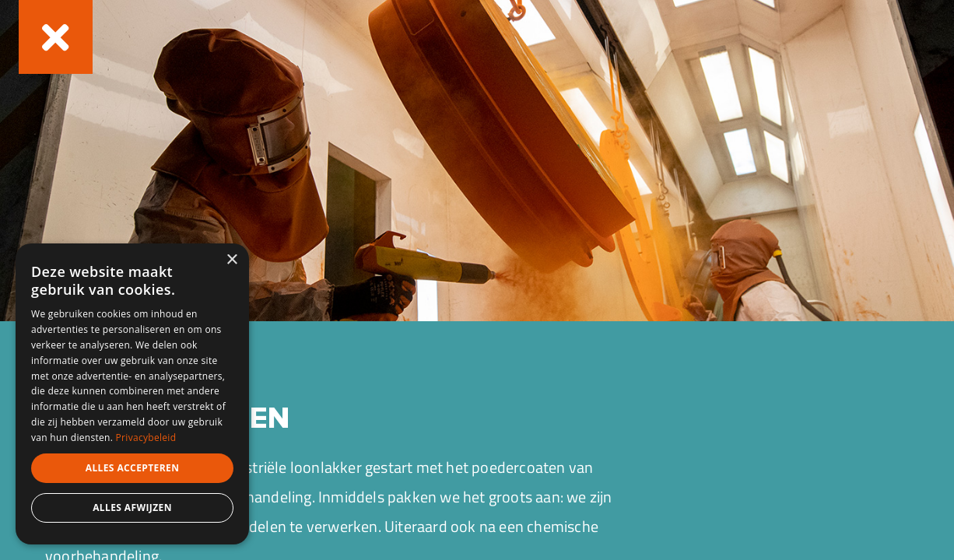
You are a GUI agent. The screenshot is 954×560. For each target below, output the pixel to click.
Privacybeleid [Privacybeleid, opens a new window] (146, 437)
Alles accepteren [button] (133, 468)
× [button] (231, 260)
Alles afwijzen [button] (132, 507)
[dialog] (132, 394)
